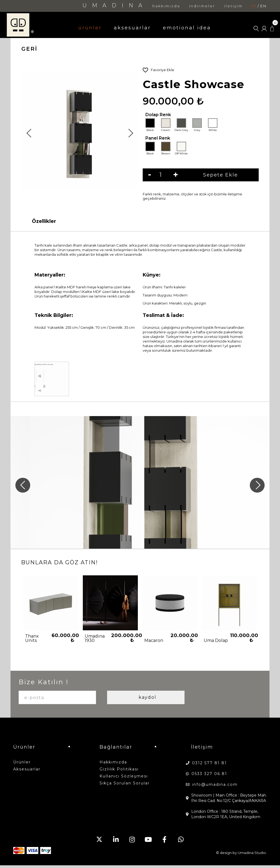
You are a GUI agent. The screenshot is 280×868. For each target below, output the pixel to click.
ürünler (90, 28)
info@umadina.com (215, 784)
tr (253, 6)
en (264, 6)
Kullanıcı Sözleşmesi (124, 776)
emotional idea (187, 28)
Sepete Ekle (211, 175)
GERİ (29, 49)
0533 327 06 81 (209, 774)
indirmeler (202, 6)
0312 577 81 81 (209, 763)
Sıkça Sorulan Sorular (125, 783)
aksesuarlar (132, 28)
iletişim (233, 6)
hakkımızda (166, 6)
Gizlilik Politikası (119, 769)
